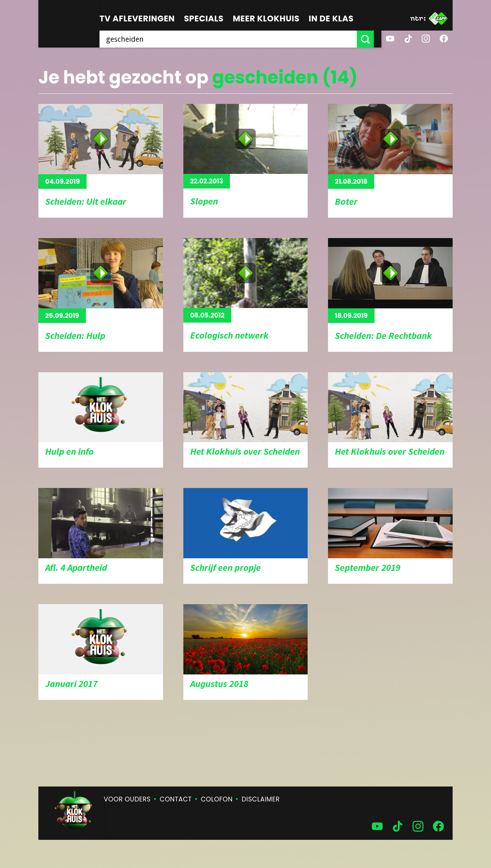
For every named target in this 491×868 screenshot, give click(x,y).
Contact (176, 799)
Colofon (217, 799)
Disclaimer (261, 799)
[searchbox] (232, 39)
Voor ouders (127, 799)
